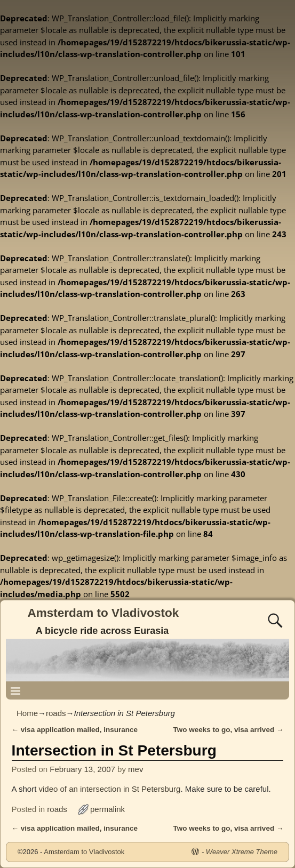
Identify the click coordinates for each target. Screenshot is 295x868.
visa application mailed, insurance (75, 730)
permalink (107, 809)
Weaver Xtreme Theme (242, 852)
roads (56, 713)
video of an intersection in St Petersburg (109, 789)
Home (27, 713)
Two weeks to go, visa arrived (229, 730)
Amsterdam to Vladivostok (103, 613)
